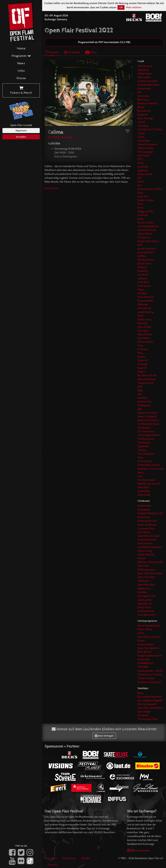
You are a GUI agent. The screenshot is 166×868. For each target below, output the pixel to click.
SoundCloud (51, 188)
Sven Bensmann (147, 615)
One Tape (143, 331)
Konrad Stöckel (146, 644)
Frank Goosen (145, 543)
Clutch (141, 137)
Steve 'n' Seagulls (147, 416)
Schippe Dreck (145, 383)
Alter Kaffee (144, 77)
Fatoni (141, 182)
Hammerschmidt (147, 230)
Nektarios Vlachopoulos (150, 562)
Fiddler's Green (146, 200)
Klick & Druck (145, 263)
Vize (140, 476)
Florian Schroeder (147, 540)
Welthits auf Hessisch (149, 484)
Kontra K (142, 267)
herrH (141, 633)
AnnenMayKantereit (148, 85)
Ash (140, 92)
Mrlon (141, 316)
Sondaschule (145, 402)
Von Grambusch (146, 480)
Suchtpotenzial (146, 611)
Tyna (140, 457)
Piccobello (143, 715)
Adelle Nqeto (145, 74)
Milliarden (143, 304)
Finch (140, 204)
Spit (140, 409)
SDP (140, 387)
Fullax (141, 219)
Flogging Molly (145, 211)
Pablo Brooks (145, 334)
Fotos (91, 52)
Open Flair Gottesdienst (150, 708)
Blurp (140, 693)
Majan (141, 290)
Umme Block (145, 461)
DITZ (140, 159)
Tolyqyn (142, 450)
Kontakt (85, 858)
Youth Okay (144, 491)
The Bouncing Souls (148, 424)
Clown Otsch (145, 629)
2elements (143, 70)
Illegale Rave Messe (148, 241)
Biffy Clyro (143, 100)
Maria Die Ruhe (146, 297)
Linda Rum (143, 282)
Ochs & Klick (144, 327)
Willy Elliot (143, 487)
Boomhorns (144, 111)
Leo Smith (143, 275)
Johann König (145, 551)
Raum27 (142, 368)
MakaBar (142, 293)
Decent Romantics (148, 144)
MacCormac (144, 286)
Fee (139, 185)
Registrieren (21, 130)
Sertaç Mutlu (144, 607)
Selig (140, 390)
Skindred (142, 398)
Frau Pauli (143, 215)
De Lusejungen (146, 152)
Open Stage (144, 712)
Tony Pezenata (146, 454)
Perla (140, 346)
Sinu (140, 394)
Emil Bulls (143, 167)
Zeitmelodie (144, 495)
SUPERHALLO (145, 663)
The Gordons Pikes (148, 719)
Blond (141, 107)
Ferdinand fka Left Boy (150, 189)
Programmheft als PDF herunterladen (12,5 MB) (104, 42)
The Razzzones (146, 439)
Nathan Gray (144, 319)
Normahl (142, 323)
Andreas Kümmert (147, 81)
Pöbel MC (143, 360)
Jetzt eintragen (104, 736)
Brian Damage (145, 118)
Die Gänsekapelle (147, 704)
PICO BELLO (144, 652)
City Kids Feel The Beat (150, 129)
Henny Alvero (145, 234)
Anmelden (21, 137)
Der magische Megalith (150, 700)
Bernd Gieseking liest (149, 626)
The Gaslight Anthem (149, 435)
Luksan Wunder (146, 555)
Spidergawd (144, 405)
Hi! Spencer (144, 237)
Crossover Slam (146, 528)
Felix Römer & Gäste (149, 536)
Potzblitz (142, 592)
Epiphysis (143, 170)
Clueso (141, 133)
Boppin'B (142, 115)
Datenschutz (69, 858)
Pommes (142, 364)
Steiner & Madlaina (148, 413)
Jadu (140, 245)
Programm (21, 56)
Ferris (140, 193)
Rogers (141, 372)
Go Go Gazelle (145, 223)
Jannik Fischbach (146, 249)
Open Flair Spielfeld (148, 648)
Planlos (142, 357)
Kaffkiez (142, 256)
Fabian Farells (145, 174)
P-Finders (143, 349)
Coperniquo (144, 141)
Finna (140, 208)
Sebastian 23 (145, 604)
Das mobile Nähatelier (150, 697)
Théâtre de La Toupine (150, 674)
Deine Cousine (145, 148)
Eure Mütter (144, 532)
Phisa (140, 353)
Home (21, 48)
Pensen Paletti (145, 342)
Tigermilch (143, 446)
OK (121, 7)
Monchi (142, 558)
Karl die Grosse (146, 260)
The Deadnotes (146, 431)
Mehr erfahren (134, 7)
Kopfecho (143, 271)
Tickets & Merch (21, 90)
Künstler (52, 52)
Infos (21, 71)
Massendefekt (145, 301)
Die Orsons (144, 155)
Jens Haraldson (146, 252)
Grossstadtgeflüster (148, 226)
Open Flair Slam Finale (150, 573)
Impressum (51, 858)
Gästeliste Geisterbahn (150, 547)
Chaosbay (143, 126)
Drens (141, 163)
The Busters (144, 428)
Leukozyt (142, 278)
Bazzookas (143, 96)
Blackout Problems (148, 103)
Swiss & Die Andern (148, 420)
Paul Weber (144, 338)
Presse (21, 78)
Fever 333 (143, 196)
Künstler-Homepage (60, 137)
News (21, 63)
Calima (141, 122)
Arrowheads (144, 88)
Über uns (52, 865)
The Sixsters (144, 442)
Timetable (72, 52)
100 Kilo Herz (145, 66)
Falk (140, 178)
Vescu (141, 472)
